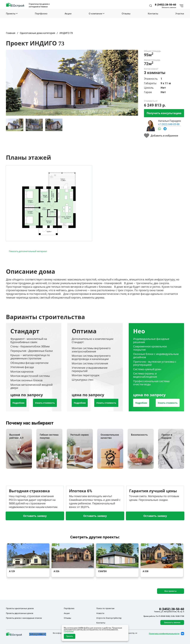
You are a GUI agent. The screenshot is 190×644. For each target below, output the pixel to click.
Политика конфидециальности (164, 633)
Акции (68, 13)
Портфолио (41, 13)
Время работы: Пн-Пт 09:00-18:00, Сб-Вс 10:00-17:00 (164, 616)
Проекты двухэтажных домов (20, 613)
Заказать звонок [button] (169, 7)
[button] (151, 6)
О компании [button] (97, 13)
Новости (100, 613)
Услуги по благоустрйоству (109, 618)
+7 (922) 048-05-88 (169, 124)
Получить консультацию (164, 113)
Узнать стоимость (45, 403)
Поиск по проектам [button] (105, 608)
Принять (70, 636)
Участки (180, 13)
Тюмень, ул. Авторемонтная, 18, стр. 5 (169, 612)
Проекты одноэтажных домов (20, 608)
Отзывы (126, 13)
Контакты (153, 13)
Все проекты (170, 591)
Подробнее (18, 403)
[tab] (15, 125)
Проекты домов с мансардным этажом (24, 618)
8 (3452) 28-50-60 (165, 5)
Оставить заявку (35, 516)
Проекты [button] (12, 13)
